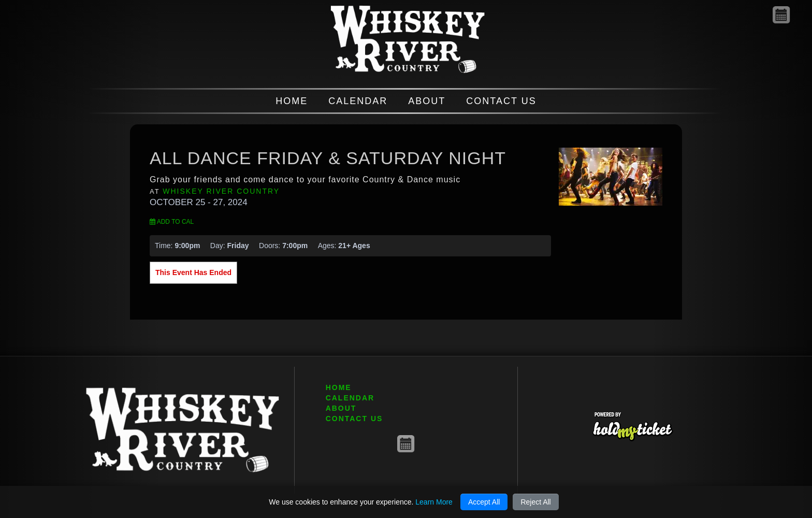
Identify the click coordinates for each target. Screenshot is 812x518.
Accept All (484, 502)
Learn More (434, 502)
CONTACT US (501, 101)
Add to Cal (172, 222)
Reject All (535, 502)
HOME (292, 101)
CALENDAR (358, 101)
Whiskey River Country (221, 191)
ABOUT (427, 101)
